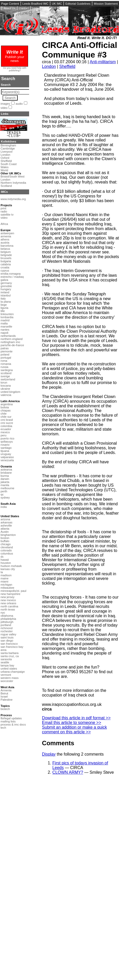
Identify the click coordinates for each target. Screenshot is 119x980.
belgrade (6, 255)
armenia (6, 236)
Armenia (6, 690)
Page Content (10, 4)
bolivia (5, 407)
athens (5, 239)
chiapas (6, 410)
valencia (6, 395)
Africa (4, 224)
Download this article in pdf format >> (76, 718)
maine (4, 578)
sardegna (7, 370)
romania (6, 364)
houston (6, 563)
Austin (5, 532)
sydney (5, 498)
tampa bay (7, 665)
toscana (6, 386)
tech (3, 728)
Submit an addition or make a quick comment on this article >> (75, 730)
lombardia (7, 317)
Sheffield (67, 66)
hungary (6, 289)
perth (4, 491)
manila (5, 485)
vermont (6, 675)
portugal (6, 358)
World (4, 170)
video (4, 108)
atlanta (5, 529)
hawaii (5, 560)
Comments (58, 743)
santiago (6, 448)
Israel (4, 697)
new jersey (7, 597)
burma (5, 476)
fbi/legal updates (11, 718)
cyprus (5, 271)
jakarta (5, 482)
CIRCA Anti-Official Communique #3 (80, 50)
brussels (6, 258)
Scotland (6, 186)
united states (9, 669)
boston (5, 538)
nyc (3, 613)
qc (2, 494)
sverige (5, 376)
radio (4, 211)
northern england (12, 339)
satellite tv (7, 215)
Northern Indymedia (13, 183)
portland (6, 625)
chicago (6, 544)
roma (4, 361)
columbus (7, 553)
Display (49, 754)
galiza (4, 280)
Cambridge (8, 148)
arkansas (6, 522)
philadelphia (8, 619)
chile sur (6, 417)
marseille (6, 326)
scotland (6, 373)
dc (2, 557)
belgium (6, 252)
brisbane (6, 473)
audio (19, 104)
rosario (5, 445)
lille (3, 311)
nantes (5, 330)
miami (4, 581)
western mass (9, 678)
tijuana (5, 451)
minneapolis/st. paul (13, 591)
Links (5, 114)
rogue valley (8, 634)
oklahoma (7, 616)
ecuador (6, 429)
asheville (6, 525)
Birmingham (8, 145)
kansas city (8, 569)
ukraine (5, 389)
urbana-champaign (13, 672)
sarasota (6, 659)
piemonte (6, 351)
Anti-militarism (103, 62)
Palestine (6, 700)
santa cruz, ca (10, 656)
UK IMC (57, 4)
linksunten (7, 314)
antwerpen (7, 233)
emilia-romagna (11, 274)
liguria (4, 308)
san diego (7, 641)
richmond (6, 628)
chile (4, 414)
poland (5, 354)
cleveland (7, 547)
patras (5, 348)
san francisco (9, 644)
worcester (7, 681)
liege (4, 305)
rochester (7, 631)
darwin (5, 479)
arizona (5, 519)
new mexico (8, 600)
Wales (5, 167)
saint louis (7, 637)
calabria (6, 264)
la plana (6, 302)
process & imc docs (13, 725)
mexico (5, 432)
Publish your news (15, 57)
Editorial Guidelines (78, 4)
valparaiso (7, 457)
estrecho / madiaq (12, 277)
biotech (5, 709)
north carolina (9, 606)
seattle (5, 662)
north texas (8, 609)
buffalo (5, 541)
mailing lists (8, 721)
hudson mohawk (11, 566)
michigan (6, 585)
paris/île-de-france (12, 345)
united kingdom (10, 392)
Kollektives (8, 141)
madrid (5, 320)
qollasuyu (7, 442)
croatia (5, 267)
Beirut (4, 693)
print (3, 208)
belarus (5, 249)
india (4, 507)
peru (3, 435)
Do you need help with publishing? (15, 69)
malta (4, 323)
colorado (6, 550)
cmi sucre (7, 423)
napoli (4, 333)
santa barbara (9, 653)
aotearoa (6, 470)
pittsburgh (7, 622)
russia (4, 367)
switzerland (8, 379)
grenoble (6, 286)
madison (6, 575)
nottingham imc (10, 342)
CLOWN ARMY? (68, 772)
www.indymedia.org (13, 199)
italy (3, 299)
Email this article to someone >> (72, 723)
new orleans (8, 603)
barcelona (7, 246)
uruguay (6, 454)
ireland (5, 292)
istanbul (6, 295)
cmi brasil (7, 420)
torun (4, 382)
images (5, 104)
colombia (6, 426)
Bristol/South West (12, 176)
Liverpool (6, 152)
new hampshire (10, 594)
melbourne (7, 488)
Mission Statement (106, 4)
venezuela (7, 460)
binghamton (8, 535)
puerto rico (7, 438)
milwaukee (7, 588)
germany (6, 283)
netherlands (8, 336)
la (2, 572)
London (49, 66)
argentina (7, 404)
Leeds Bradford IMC (35, 4)
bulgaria (6, 261)
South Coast (9, 164)
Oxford (5, 158)
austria (5, 243)
